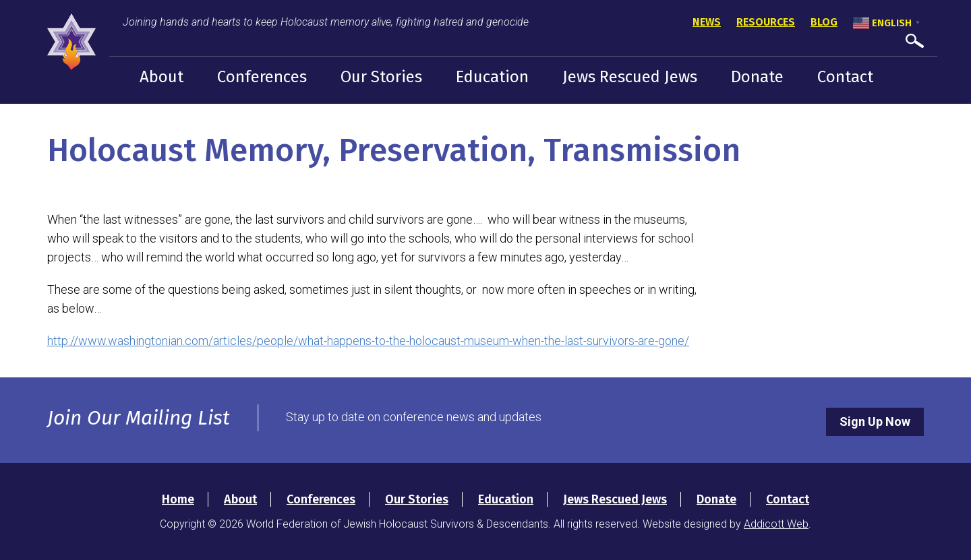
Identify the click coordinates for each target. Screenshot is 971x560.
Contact (845, 77)
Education (492, 77)
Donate (757, 77)
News (707, 22)
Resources (766, 22)
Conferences (262, 77)
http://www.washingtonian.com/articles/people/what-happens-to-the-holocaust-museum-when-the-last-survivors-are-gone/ (368, 341)
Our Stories (381, 77)
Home (178, 499)
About (161, 77)
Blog (824, 22)
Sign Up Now (875, 422)
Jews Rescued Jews (630, 77)
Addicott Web (776, 524)
